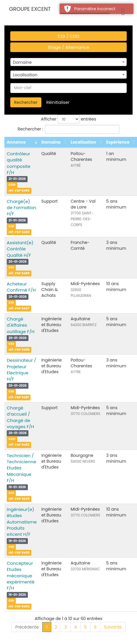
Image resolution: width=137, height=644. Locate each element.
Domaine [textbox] (22, 62)
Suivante (113, 627)
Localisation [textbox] (25, 75)
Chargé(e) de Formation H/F (21, 208)
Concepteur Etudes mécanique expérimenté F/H (21, 576)
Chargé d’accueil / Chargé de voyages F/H (20, 417)
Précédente (27, 627)
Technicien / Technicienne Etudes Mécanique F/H (21, 468)
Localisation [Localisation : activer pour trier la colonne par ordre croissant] (83, 142)
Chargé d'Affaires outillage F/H (21, 325)
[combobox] (68, 62)
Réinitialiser (58, 102)
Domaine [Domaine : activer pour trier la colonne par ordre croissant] (51, 142)
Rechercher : (68, 129)
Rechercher (26, 102)
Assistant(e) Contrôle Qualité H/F (20, 249)
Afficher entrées (68, 119)
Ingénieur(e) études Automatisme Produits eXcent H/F (22, 522)
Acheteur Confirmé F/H (21, 287)
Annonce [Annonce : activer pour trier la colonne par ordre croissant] (16, 142)
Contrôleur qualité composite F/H (18, 163)
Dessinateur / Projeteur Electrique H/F (21, 370)
